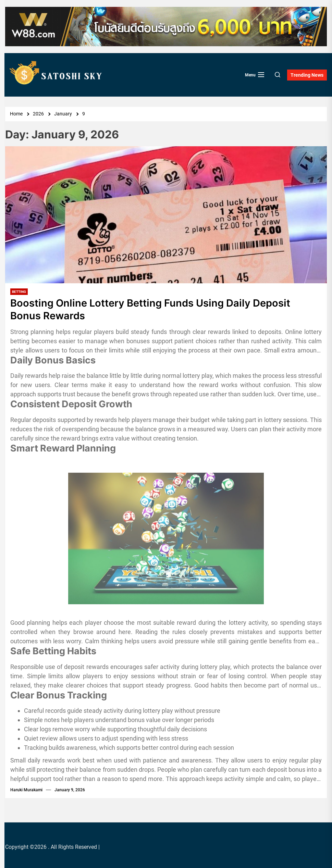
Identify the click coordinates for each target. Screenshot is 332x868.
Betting (19, 292)
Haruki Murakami (26, 790)
